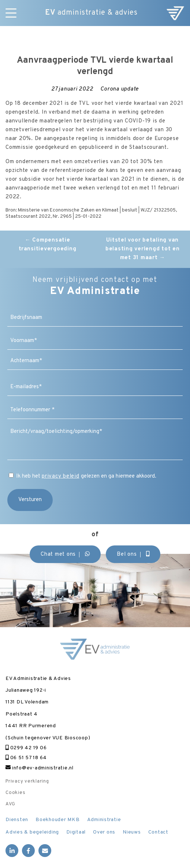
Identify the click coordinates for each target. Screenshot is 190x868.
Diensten (17, 820)
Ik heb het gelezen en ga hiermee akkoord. (86, 476)
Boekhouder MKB (58, 820)
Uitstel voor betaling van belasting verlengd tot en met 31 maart (143, 249)
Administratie (104, 820)
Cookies (15, 793)
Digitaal (76, 832)
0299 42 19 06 (26, 748)
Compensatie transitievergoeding (47, 245)
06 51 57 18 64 (26, 758)
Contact (158, 832)
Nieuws (132, 832)
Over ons (104, 832)
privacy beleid (61, 476)
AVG (10, 804)
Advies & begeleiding (32, 832)
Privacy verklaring (27, 781)
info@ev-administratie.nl (40, 768)
